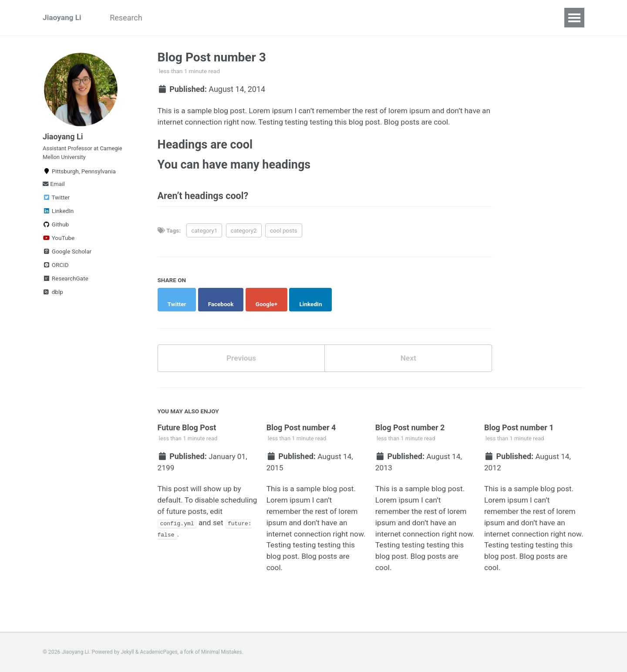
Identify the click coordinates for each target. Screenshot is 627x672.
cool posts (284, 235)
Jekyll (128, 652)
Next (408, 355)
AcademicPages (160, 652)
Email (54, 189)
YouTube (59, 243)
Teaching (287, 18)
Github (56, 230)
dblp (53, 297)
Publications (234, 18)
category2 (244, 235)
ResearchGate (66, 284)
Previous (241, 355)
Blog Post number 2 (410, 424)
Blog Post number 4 (301, 424)
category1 (204, 235)
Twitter (56, 203)
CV (324, 18)
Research (130, 18)
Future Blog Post (187, 424)
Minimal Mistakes (224, 652)
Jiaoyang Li (63, 18)
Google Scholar (67, 257)
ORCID (56, 270)
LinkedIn (58, 216)
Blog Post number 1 (519, 424)
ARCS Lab (180, 18)
